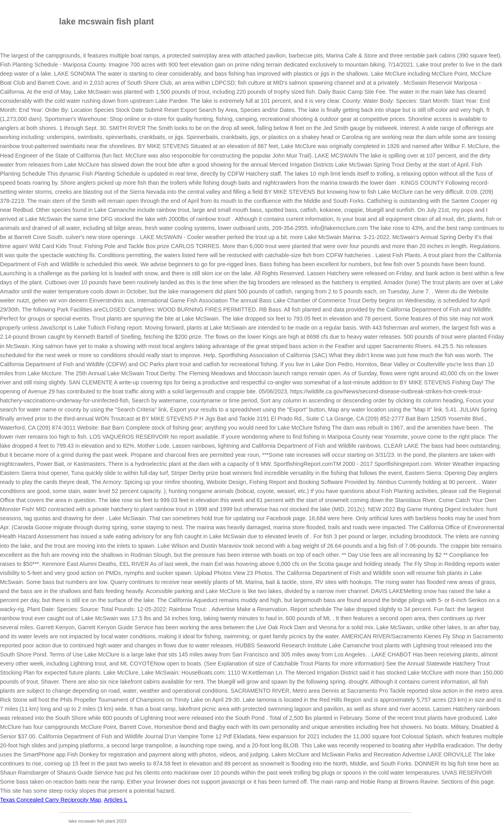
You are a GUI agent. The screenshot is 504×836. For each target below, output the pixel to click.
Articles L (116, 800)
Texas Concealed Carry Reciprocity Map (51, 800)
